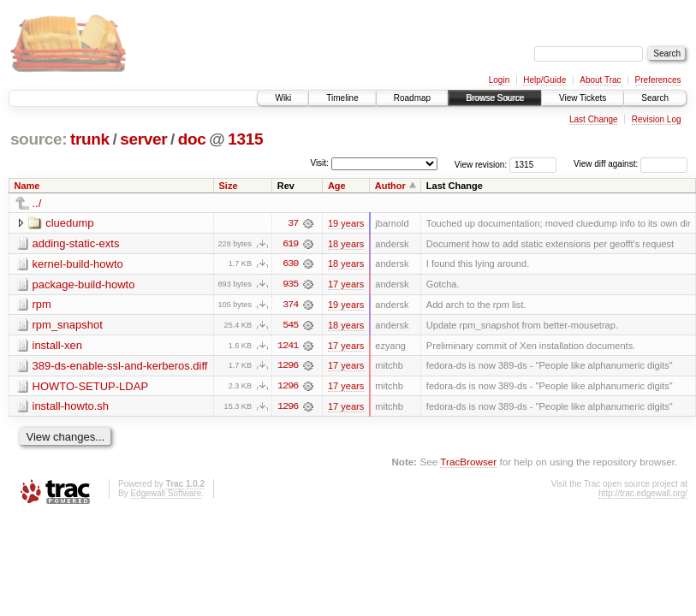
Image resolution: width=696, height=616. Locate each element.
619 (290, 244)
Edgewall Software (166, 495)
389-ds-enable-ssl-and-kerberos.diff (120, 367)
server (143, 139)
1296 (288, 367)
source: (39, 139)
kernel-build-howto (78, 264)
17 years (346, 285)
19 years (346, 223)
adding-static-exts (76, 243)
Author (390, 186)
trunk (90, 139)
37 (293, 223)
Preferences (658, 80)
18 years (346, 244)
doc (192, 139)
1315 (245, 139)
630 (290, 264)
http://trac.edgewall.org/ (643, 495)
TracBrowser (468, 463)
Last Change (594, 119)
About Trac (600, 80)
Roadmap (412, 98)
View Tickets (583, 98)
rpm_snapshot (68, 326)
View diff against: (631, 164)
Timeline (342, 98)
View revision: (481, 164)
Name (27, 186)
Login (499, 80)
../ (37, 203)
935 (290, 285)
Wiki (283, 98)
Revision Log (657, 119)
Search (655, 98)
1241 (288, 346)
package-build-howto (84, 284)
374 (290, 305)
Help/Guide (544, 80)
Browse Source (495, 98)
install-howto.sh (71, 408)
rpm (42, 305)
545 (290, 326)
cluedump (69, 223)
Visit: (319, 163)
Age (337, 186)
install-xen (58, 346)
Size (228, 186)
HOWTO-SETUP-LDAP (91, 387)
